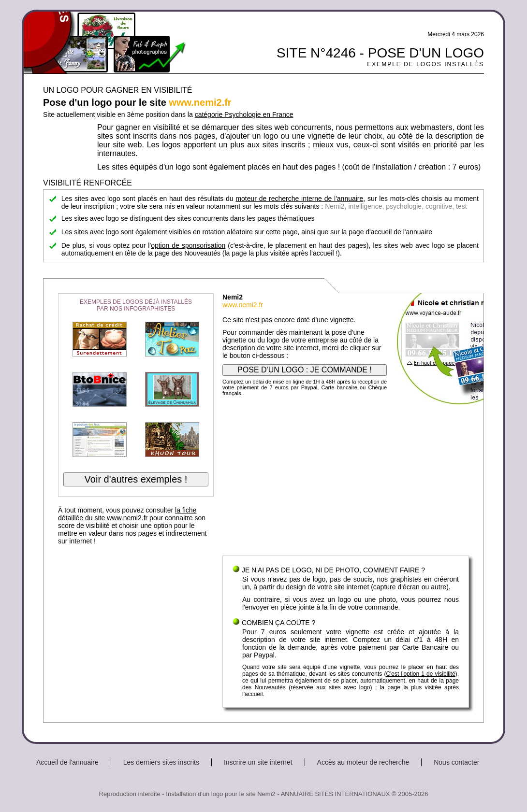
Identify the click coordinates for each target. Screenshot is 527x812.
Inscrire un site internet (258, 762)
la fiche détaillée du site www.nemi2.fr (127, 514)
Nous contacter (456, 762)
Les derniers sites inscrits (161, 762)
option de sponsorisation (188, 245)
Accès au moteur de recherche (363, 762)
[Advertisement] (346, 478)
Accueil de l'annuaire (67, 762)
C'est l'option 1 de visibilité (420, 674)
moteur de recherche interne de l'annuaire (299, 199)
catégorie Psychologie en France (244, 114)
